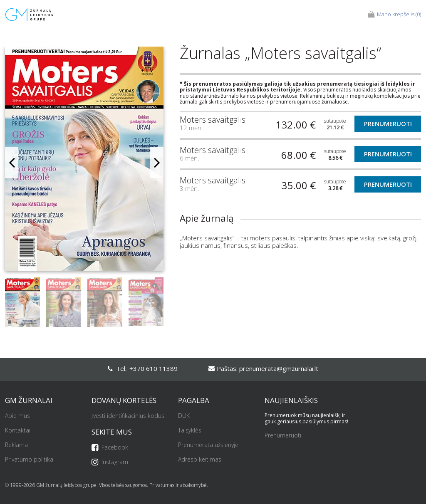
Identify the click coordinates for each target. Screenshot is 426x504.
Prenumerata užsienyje (208, 445)
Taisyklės (190, 431)
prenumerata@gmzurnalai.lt (279, 368)
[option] (84, 162)
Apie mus (17, 416)
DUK (184, 416)
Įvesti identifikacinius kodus (128, 416)
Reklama (16, 445)
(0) (394, 15)
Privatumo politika (29, 460)
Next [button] (157, 162)
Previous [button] (12, 162)
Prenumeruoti (388, 124)
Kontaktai (18, 431)
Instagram (110, 462)
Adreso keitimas (200, 460)
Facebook (110, 448)
